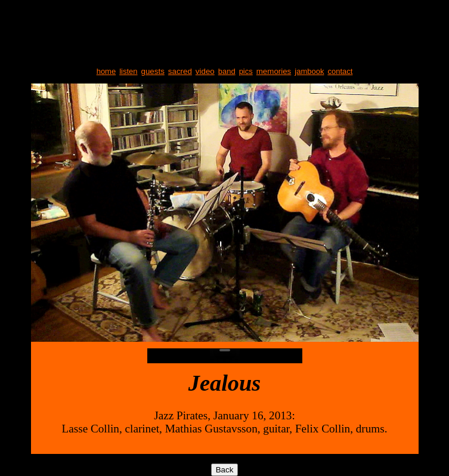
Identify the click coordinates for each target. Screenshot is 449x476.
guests (153, 71)
